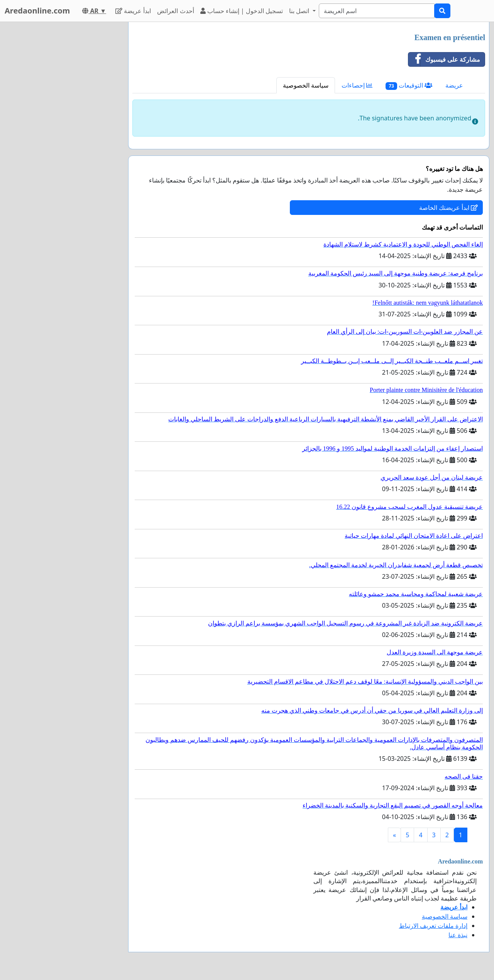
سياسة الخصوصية (306, 85)
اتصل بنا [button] (300, 11)
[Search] (377, 11)
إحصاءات (357, 85)
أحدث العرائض (175, 11)
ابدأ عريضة (133, 11)
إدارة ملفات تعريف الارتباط (433, 926)
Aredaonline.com (37, 11)
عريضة (454, 85)
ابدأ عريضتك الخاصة (448, 208)
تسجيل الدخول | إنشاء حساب (242, 11)
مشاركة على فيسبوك (444, 59)
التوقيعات (409, 85)
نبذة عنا (458, 935)
